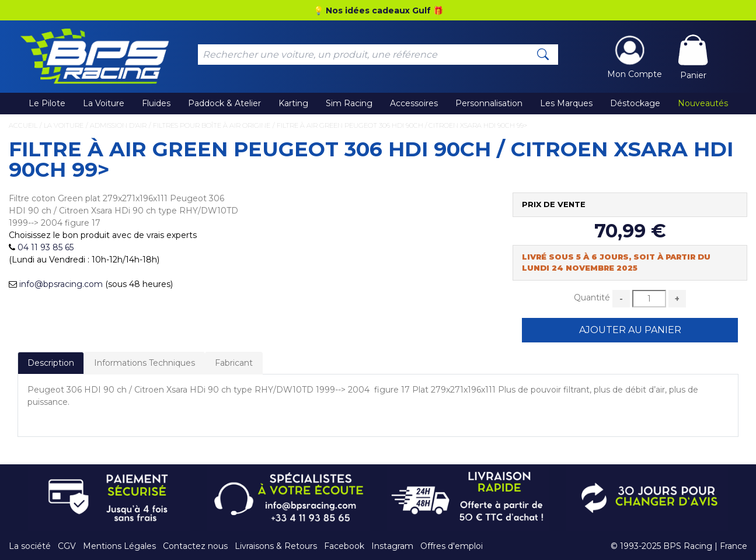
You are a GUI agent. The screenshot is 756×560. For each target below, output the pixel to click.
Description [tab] (51, 363)
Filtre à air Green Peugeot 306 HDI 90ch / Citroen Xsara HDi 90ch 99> (402, 125)
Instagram (392, 546)
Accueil (23, 125)
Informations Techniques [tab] (144, 363)
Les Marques (566, 103)
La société (30, 546)
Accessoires (414, 103)
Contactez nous (195, 546)
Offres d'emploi (452, 546)
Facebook (344, 546)
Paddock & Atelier (224, 103)
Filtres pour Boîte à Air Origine (212, 125)
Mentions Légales (119, 546)
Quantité (592, 297)
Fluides (156, 103)
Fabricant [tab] (234, 363)
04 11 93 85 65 (46, 247)
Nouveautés (703, 103)
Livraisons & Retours (276, 546)
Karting (293, 103)
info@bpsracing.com (61, 284)
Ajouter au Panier (630, 330)
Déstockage (635, 103)
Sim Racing (349, 103)
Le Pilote (47, 103)
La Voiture (104, 103)
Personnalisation (489, 103)
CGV (67, 546)
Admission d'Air (118, 125)
